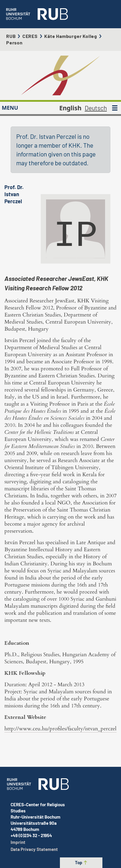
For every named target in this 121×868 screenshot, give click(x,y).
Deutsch (96, 108)
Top (81, 862)
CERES (30, 36)
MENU (10, 108)
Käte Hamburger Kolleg (71, 36)
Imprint (18, 842)
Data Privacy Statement (34, 849)
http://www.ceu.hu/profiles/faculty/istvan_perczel (60, 729)
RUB (11, 36)
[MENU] (115, 108)
